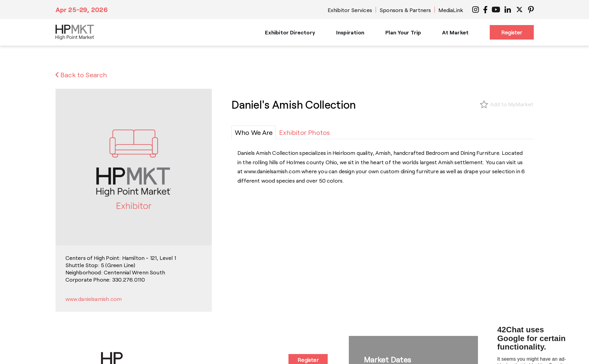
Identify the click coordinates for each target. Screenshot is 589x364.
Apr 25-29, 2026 (82, 9)
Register (512, 32)
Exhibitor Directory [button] (290, 32)
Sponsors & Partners (405, 10)
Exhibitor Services (350, 10)
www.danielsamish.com (94, 299)
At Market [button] (455, 32)
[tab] (254, 132)
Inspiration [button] (350, 32)
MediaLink (451, 10)
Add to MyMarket (512, 104)
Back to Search (81, 75)
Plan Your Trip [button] (403, 32)
